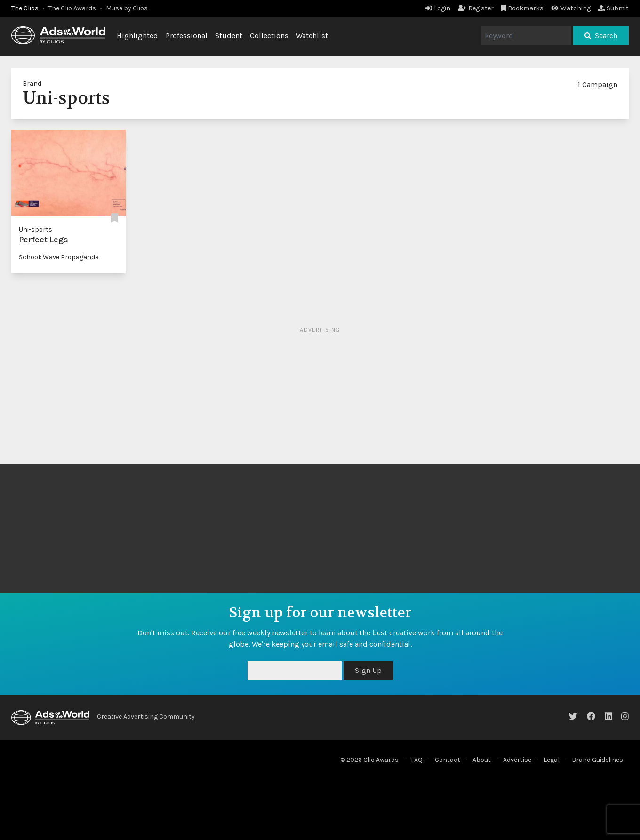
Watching (571, 8)
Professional (187, 36)
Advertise (517, 760)
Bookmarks (523, 8)
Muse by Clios (127, 8)
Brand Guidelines (597, 760)
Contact (448, 760)
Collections (269, 36)
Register (476, 8)
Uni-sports (36, 229)
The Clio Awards (72, 8)
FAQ (417, 760)
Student (229, 36)
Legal (552, 760)
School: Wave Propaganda (59, 257)
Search (601, 36)
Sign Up (368, 670)
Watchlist (312, 36)
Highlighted (137, 36)
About (482, 760)
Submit (613, 8)
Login (438, 8)
